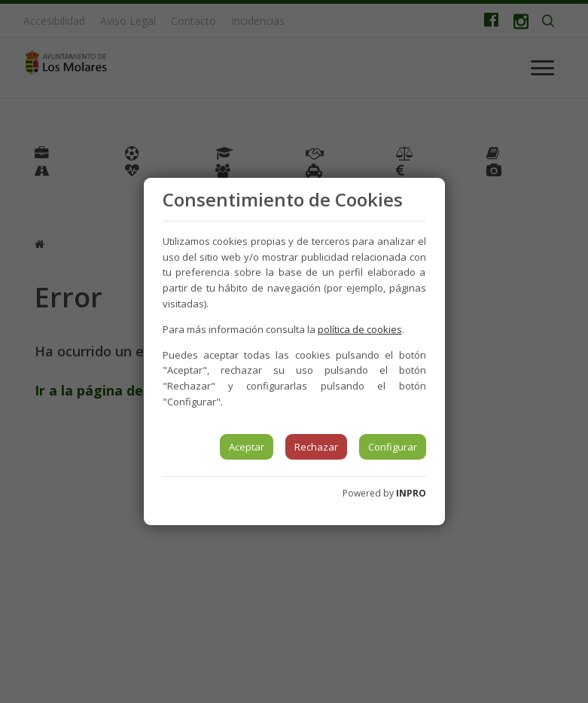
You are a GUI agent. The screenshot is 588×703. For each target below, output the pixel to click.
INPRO (411, 493)
